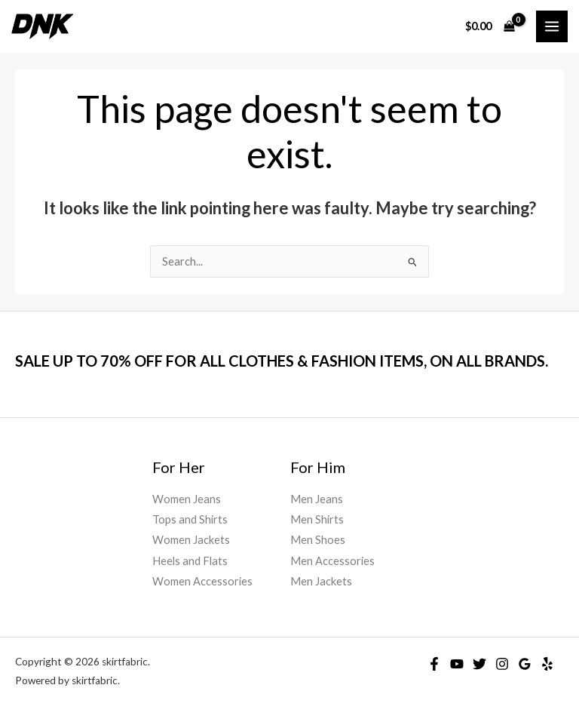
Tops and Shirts (190, 519)
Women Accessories (202, 581)
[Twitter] (479, 664)
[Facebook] (434, 664)
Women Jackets (191, 540)
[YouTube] (457, 664)
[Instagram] (502, 664)
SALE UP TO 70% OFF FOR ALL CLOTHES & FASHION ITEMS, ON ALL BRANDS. (282, 361)
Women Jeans (187, 499)
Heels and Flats (190, 561)
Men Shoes (318, 540)
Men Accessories (332, 561)
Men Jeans (317, 499)
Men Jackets (321, 581)
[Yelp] (547, 664)
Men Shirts (317, 519)
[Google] (525, 664)
